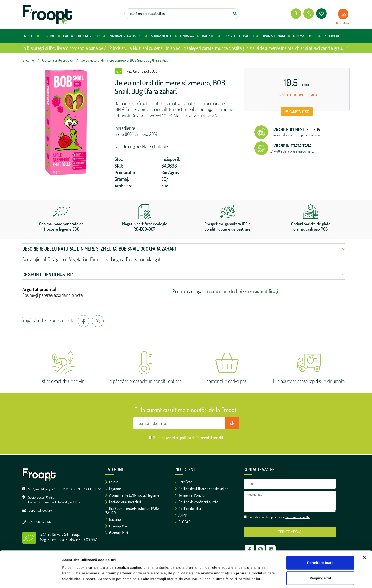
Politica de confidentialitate (196, 502)
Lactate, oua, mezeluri (123, 502)
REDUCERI (331, 36)
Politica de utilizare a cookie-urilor (201, 489)
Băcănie (113, 519)
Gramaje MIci (117, 533)
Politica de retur (188, 509)
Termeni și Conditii (190, 495)
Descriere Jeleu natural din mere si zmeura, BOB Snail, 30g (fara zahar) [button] (184, 249)
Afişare (68, 579)
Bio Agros (170, 172)
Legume (113, 489)
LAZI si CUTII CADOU (241, 36)
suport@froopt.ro (40, 510)
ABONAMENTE (164, 36)
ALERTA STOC (297, 111)
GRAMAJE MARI (276, 36)
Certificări (184, 482)
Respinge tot (320, 565)
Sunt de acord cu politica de (188, 437)
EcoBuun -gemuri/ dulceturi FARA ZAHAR (132, 511)
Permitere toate (320, 549)
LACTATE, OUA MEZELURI (84, 36)
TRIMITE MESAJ (290, 532)
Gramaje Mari (117, 526)
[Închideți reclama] (365, 544)
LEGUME (51, 36)
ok (232, 423)
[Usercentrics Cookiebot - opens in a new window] (31, 579)
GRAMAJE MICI (307, 36)
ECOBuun (189, 36)
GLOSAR (183, 522)
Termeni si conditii (210, 437)
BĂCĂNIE (211, 36)
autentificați (267, 291)
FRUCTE (31, 36)
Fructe (112, 482)
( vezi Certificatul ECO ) (141, 71)
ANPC (181, 515)
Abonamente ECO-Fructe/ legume (132, 495)
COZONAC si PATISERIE (128, 36)
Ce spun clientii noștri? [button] (184, 274)
